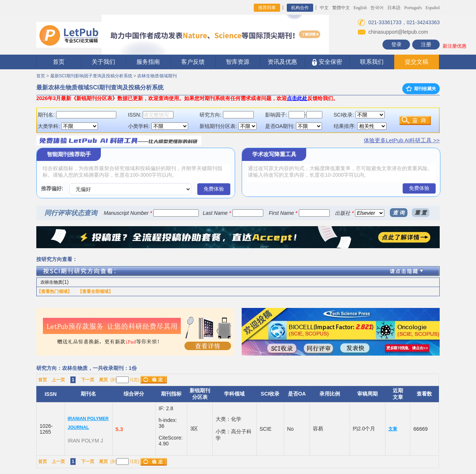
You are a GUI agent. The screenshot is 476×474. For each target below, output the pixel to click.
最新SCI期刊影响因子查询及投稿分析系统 (91, 76)
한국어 (377, 8)
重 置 (421, 213)
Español (433, 8)
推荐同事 (267, 8)
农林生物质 (51, 282)
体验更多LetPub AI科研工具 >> (402, 140)
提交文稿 (417, 62)
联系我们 (372, 62)
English (360, 8)
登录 (396, 44)
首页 (59, 62)
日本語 (394, 8)
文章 (393, 429)
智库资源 (238, 62)
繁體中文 (341, 8)
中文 (324, 8)
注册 (426, 44)
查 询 (399, 213)
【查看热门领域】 (54, 291)
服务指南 (148, 62)
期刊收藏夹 (421, 89)
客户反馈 (193, 62)
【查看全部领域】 (95, 291)
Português (413, 8)
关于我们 (103, 62)
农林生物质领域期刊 (157, 76)
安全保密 (327, 62)
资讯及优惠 (282, 62)
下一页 (88, 380)
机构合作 (300, 8)
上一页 (58, 380)
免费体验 (214, 189)
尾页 (103, 380)
